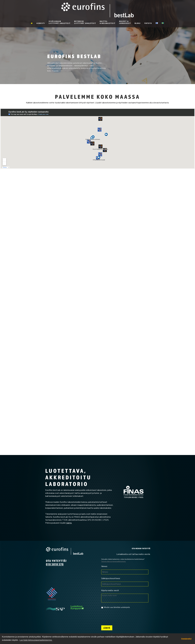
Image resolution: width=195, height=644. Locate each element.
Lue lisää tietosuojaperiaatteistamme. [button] (36, 640)
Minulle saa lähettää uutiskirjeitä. (117, 607)
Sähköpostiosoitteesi (111, 578)
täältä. (69, 523)
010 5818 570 (55, 564)
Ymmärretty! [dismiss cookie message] (186, 639)
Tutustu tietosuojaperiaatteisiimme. (114, 561)
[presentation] (120, 616)
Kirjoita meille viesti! (110, 591)
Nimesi (104, 566)
